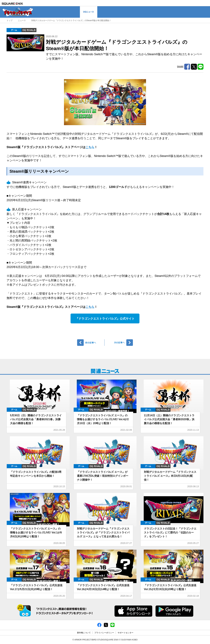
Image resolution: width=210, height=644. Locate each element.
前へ (91, 343)
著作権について (84, 633)
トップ (10, 20)
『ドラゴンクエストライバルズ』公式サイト (105, 319)
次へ (119, 343)
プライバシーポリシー (104, 633)
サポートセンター (126, 633)
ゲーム (14, 30)
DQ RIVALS (29, 30)
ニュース (22, 20)
